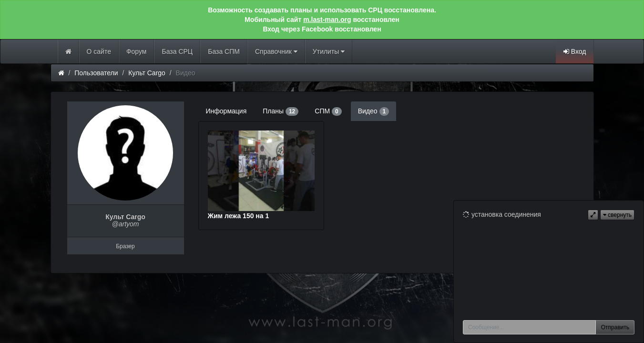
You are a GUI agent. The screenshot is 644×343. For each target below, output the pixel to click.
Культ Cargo (147, 73)
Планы (281, 111)
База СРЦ (177, 51)
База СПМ (224, 51)
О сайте (99, 51)
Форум (137, 51)
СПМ (328, 111)
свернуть (617, 215)
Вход (575, 51)
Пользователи (96, 73)
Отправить (615, 327)
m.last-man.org (327, 20)
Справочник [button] (276, 51)
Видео (373, 111)
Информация (226, 111)
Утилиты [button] (329, 51)
